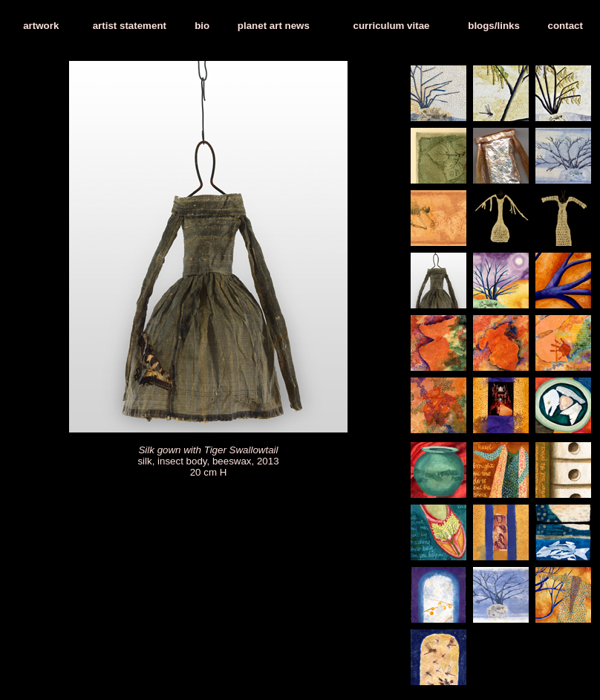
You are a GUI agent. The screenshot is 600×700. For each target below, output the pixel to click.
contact (565, 26)
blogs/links (494, 26)
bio (202, 26)
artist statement (130, 26)
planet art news (274, 26)
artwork (41, 26)
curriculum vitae (392, 26)
